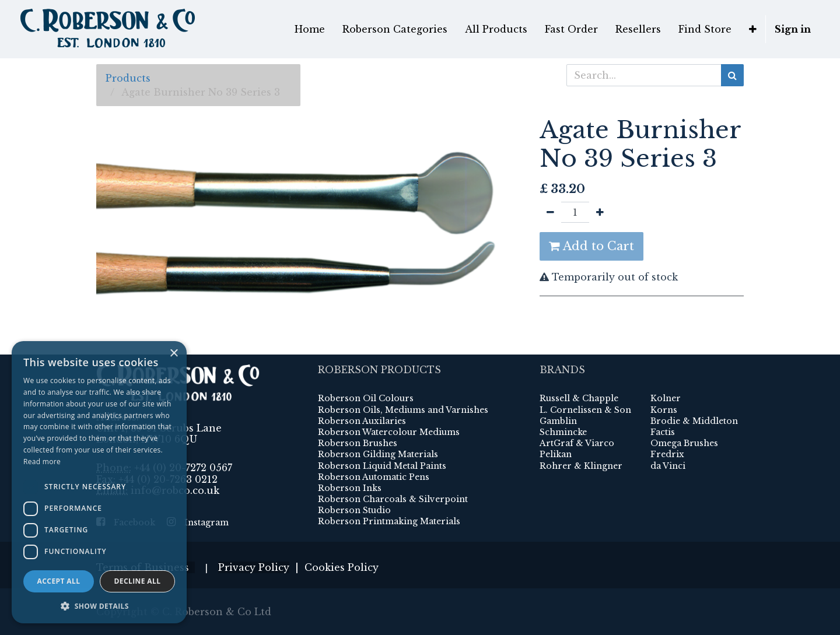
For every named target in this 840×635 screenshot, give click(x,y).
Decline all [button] (138, 581)
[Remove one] (550, 212)
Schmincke (563, 432)
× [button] (174, 354)
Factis (663, 432)
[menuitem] (310, 29)
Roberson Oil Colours (366, 398)
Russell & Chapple (579, 398)
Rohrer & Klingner (581, 466)
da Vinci (668, 466)
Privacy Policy (254, 567)
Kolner (666, 398)
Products (128, 78)
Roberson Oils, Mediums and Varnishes (403, 410)
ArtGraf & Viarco (577, 443)
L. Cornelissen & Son (585, 410)
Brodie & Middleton (694, 421)
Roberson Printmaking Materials (389, 521)
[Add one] (600, 212)
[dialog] (99, 482)
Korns (664, 410)
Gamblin (558, 421)
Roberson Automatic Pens (374, 477)
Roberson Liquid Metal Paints (382, 466)
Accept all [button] (59, 581)
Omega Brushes (684, 443)
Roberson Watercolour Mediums (389, 432)
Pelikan (556, 454)
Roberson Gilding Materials (378, 454)
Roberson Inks (350, 488)
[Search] (732, 75)
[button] (753, 29)
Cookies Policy (342, 567)
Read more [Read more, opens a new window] (42, 462)
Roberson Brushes (358, 443)
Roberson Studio (354, 510)
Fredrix (667, 454)
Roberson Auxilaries (362, 421)
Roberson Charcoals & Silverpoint (393, 499)
